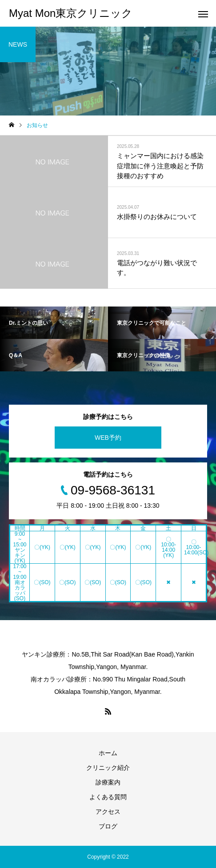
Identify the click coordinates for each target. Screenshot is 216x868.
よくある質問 (108, 797)
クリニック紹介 (108, 768)
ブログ (108, 826)
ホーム (108, 753)
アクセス (108, 812)
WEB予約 (108, 438)
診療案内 (108, 782)
